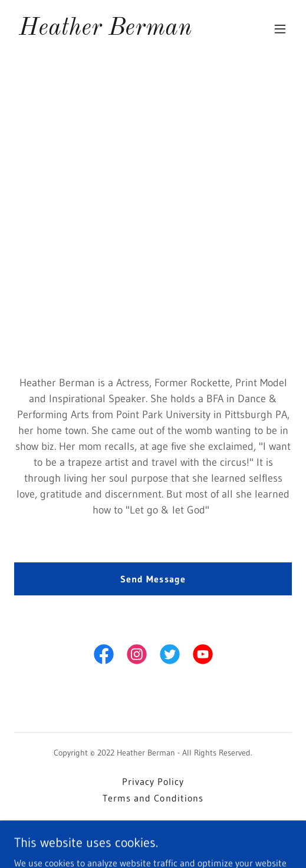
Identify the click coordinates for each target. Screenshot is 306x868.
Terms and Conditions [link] (153, 798)
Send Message (153, 579)
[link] (105, 31)
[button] (280, 29)
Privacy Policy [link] (153, 781)
